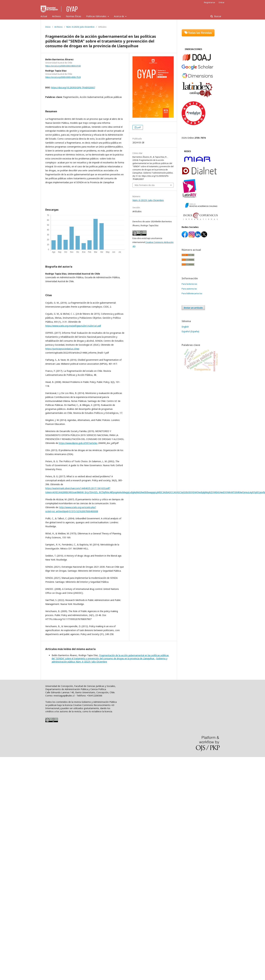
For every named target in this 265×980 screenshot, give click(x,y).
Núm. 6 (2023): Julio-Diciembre (80, 27)
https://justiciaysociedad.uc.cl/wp (62, 349)
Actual (44, 16)
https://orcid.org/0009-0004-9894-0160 (63, 66)
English (185, 327)
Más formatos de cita (145, 185)
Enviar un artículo (193, 308)
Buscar (217, 16)
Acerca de (119, 16)
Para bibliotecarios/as (192, 293)
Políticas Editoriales (97, 16)
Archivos (57, 16)
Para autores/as (189, 289)
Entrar (222, 2)
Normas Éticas (74, 16)
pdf (139, 127)
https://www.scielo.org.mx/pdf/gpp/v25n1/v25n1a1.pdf (73, 326)
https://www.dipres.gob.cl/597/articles (78, 443)
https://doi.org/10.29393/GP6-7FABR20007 (73, 87)
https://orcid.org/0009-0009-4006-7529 (63, 77)
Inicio (48, 27)
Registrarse (210, 2)
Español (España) (190, 331)
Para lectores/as (189, 284)
